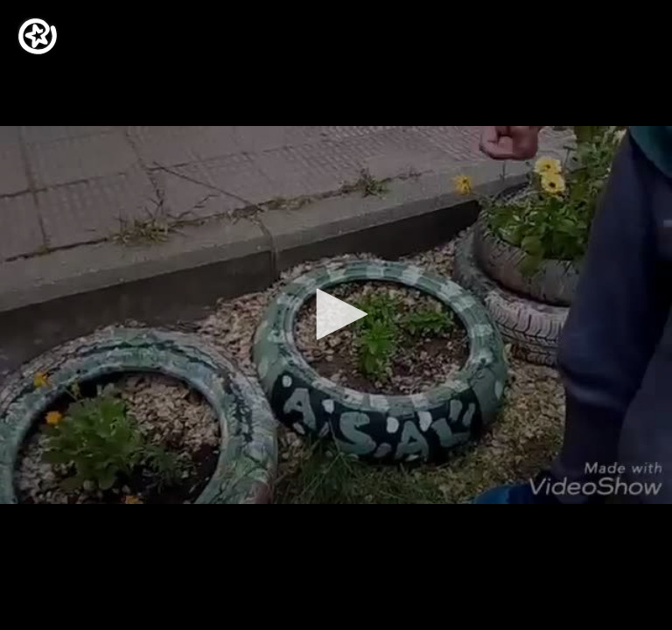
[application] (336, 315)
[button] (336, 314)
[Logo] (38, 36)
